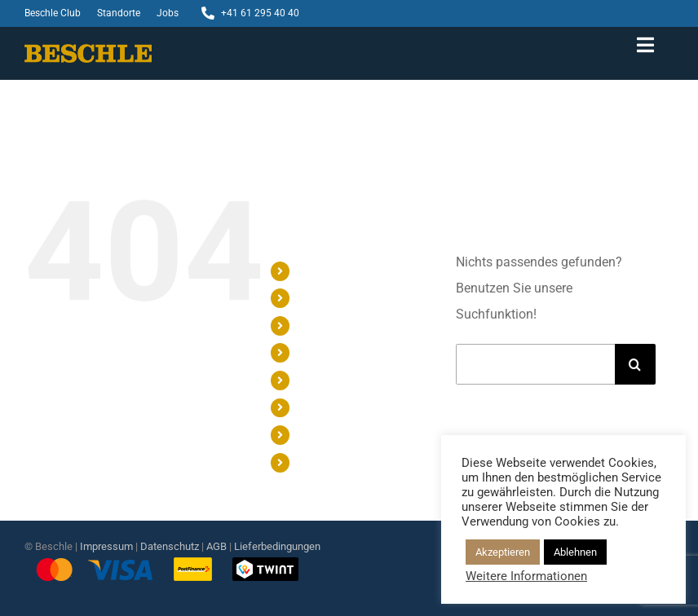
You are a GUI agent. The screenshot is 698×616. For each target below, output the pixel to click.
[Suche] (635, 364)
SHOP (313, 271)
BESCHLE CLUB (338, 407)
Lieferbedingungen (277, 546)
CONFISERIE (329, 352)
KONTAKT (323, 462)
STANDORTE (329, 434)
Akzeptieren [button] (503, 552)
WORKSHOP (329, 325)
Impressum (106, 546)
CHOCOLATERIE (339, 380)
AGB (216, 546)
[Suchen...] (535, 364)
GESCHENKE (330, 297)
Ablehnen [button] (575, 552)
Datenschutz (170, 546)
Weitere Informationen (526, 576)
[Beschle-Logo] (88, 50)
